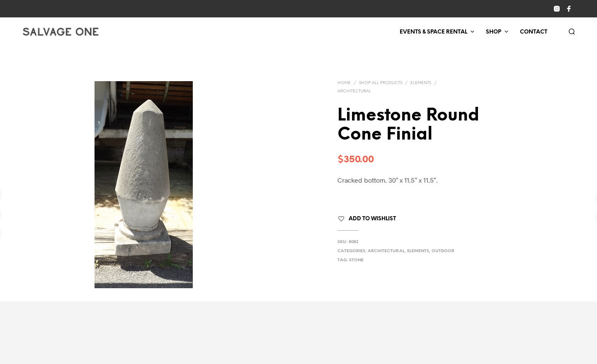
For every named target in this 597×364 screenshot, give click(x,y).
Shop (494, 32)
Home (344, 83)
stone (356, 260)
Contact (534, 32)
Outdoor (443, 251)
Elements (421, 83)
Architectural (354, 91)
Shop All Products (381, 83)
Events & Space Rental (433, 32)
